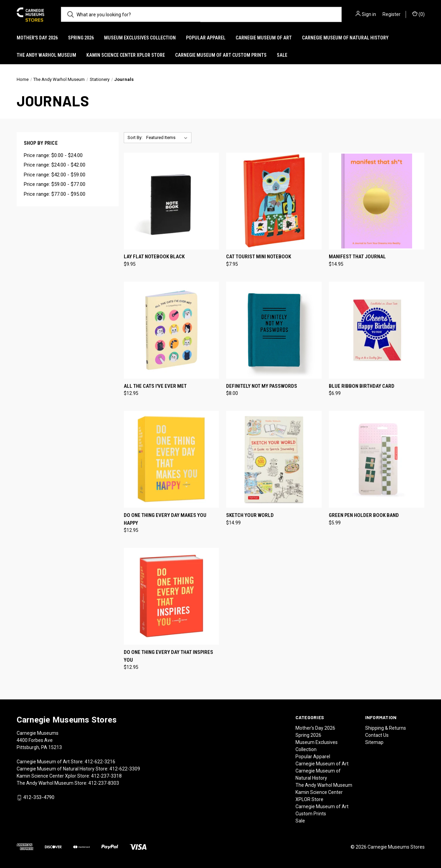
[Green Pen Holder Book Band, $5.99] (377, 459)
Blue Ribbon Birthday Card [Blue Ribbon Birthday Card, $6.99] (362, 386)
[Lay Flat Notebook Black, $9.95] (172, 201)
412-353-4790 (39, 797)
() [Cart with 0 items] (418, 14)
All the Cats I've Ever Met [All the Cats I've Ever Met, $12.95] (155, 386)
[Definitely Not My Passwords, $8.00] (274, 330)
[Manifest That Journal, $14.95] (377, 201)
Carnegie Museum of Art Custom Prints (221, 55)
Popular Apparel (206, 38)
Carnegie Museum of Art (264, 38)
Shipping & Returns (386, 728)
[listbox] (168, 138)
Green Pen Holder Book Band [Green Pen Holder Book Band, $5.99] (364, 515)
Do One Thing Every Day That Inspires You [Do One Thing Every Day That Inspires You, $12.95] (168, 656)
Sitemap (374, 742)
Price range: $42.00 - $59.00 (55, 175)
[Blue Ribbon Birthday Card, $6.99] (377, 330)
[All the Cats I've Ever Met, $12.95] (172, 330)
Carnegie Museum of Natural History (345, 38)
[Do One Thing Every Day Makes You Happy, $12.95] (172, 459)
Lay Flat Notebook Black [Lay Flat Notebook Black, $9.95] (154, 257)
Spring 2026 (81, 38)
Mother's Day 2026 (37, 38)
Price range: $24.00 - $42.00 (55, 165)
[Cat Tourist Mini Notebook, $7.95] (274, 201)
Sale (282, 55)
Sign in (369, 14)
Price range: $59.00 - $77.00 (55, 184)
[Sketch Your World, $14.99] (274, 459)
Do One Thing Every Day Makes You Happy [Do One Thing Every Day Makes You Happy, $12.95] (165, 519)
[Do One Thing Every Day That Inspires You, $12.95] (172, 596)
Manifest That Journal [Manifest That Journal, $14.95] (357, 257)
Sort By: (135, 137)
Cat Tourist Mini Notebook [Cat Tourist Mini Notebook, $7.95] (259, 257)
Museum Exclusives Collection (140, 38)
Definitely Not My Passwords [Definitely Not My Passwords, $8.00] (262, 386)
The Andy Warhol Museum (46, 55)
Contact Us (377, 735)
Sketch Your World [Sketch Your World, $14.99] (250, 515)
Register (392, 14)
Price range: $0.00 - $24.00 (53, 155)
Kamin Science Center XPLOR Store (126, 55)
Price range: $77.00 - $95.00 (55, 194)
